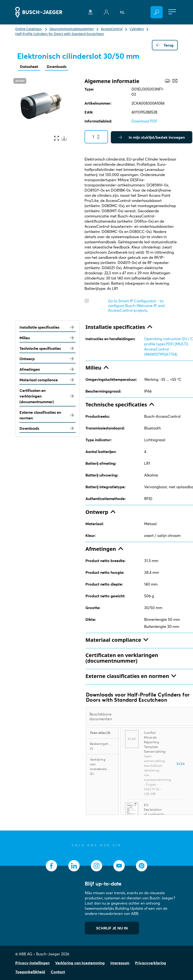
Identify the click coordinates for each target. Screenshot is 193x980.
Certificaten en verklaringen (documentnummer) (48, 396)
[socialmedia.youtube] (119, 866)
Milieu (48, 338)
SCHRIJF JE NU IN (112, 928)
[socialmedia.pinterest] (142, 866)
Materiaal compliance (48, 380)
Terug (165, 45)
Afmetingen (48, 369)
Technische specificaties (48, 348)
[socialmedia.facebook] (51, 866)
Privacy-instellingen (32, 963)
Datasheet (29, 67)
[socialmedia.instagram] (96, 866)
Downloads (57, 67)
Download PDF (144, 121)
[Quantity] (96, 137)
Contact (58, 972)
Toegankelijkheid (30, 972)
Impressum (120, 963)
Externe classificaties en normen (48, 415)
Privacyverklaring (151, 963)
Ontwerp (48, 359)
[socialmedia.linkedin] (74, 866)
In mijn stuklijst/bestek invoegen (152, 137)
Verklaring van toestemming (80, 963)
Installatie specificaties (48, 327)
